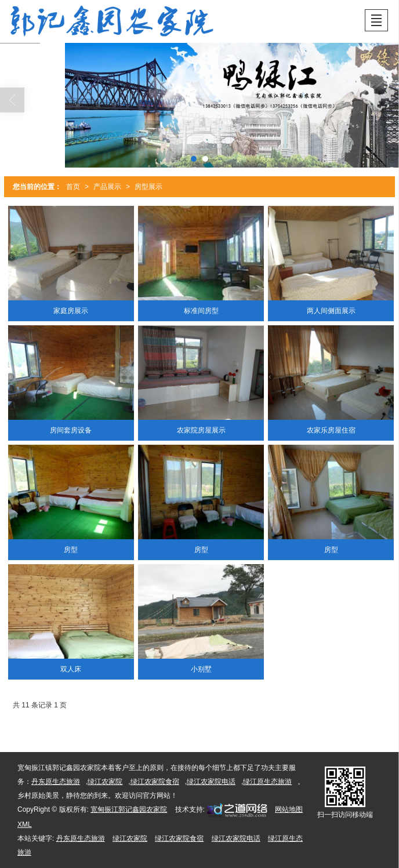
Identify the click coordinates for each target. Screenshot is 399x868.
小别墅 (201, 669)
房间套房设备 (71, 430)
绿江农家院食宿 (155, 782)
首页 (73, 187)
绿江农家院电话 (211, 782)
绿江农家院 (105, 782)
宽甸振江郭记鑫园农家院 (129, 809)
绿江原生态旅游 (267, 782)
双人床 (71, 669)
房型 (71, 550)
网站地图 (289, 809)
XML (25, 825)
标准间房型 (201, 311)
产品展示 (107, 187)
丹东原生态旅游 (56, 782)
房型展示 (148, 187)
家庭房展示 (71, 311)
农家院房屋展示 (201, 430)
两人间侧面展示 (331, 311)
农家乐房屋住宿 (331, 430)
